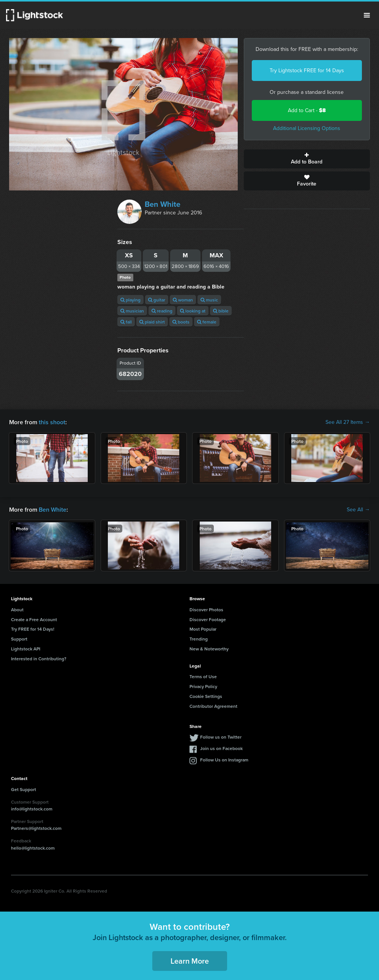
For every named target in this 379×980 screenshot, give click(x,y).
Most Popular (203, 629)
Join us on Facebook (221, 748)
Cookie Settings (206, 696)
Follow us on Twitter (221, 737)
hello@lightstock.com (33, 848)
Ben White (163, 204)
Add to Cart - (307, 110)
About (17, 610)
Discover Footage (208, 619)
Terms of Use (203, 676)
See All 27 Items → (348, 422)
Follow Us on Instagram (224, 760)
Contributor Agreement (213, 706)
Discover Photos (206, 610)
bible (221, 311)
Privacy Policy (203, 686)
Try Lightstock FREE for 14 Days (307, 71)
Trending (199, 639)
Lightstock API (26, 649)
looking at (193, 311)
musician (132, 311)
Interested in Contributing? (39, 659)
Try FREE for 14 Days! (33, 629)
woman (183, 300)
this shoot (52, 422)
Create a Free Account (34, 619)
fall (126, 322)
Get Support (24, 789)
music (209, 300)
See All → (358, 510)
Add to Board (307, 159)
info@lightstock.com (32, 809)
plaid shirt (152, 322)
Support (19, 639)
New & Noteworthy (209, 649)
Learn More (190, 961)
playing (130, 300)
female (207, 322)
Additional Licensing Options (307, 128)
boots (181, 322)
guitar (157, 300)
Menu (367, 15)
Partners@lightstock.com (36, 828)
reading (162, 311)
